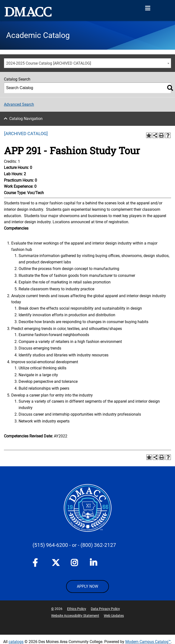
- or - (74, 545)
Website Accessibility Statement (75, 616)
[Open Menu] (148, 8)
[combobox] (87, 63)
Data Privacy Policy (105, 609)
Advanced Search (19, 104)
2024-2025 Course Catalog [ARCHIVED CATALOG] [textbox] (49, 63)
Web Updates (114, 616)
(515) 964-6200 (50, 545)
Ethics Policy (77, 609)
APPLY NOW (87, 586)
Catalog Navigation (26, 119)
